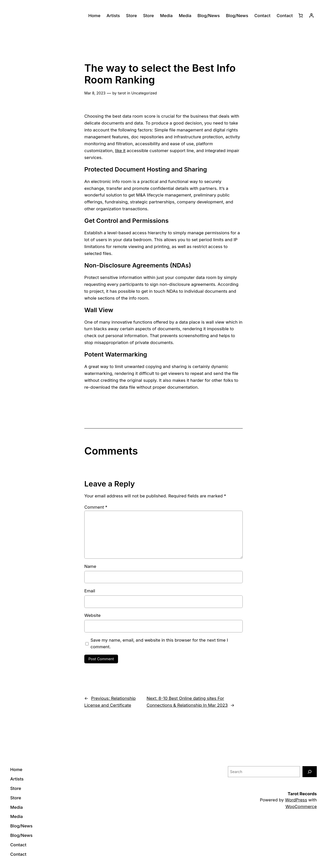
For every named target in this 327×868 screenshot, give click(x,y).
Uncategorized (144, 93)
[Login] (311, 16)
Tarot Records (302, 794)
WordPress (296, 800)
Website (92, 615)
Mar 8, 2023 (95, 93)
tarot (122, 93)
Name (90, 566)
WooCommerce (301, 806)
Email (90, 591)
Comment (96, 507)
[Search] (310, 772)
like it (120, 151)
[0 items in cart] (301, 16)
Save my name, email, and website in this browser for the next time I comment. (159, 644)
